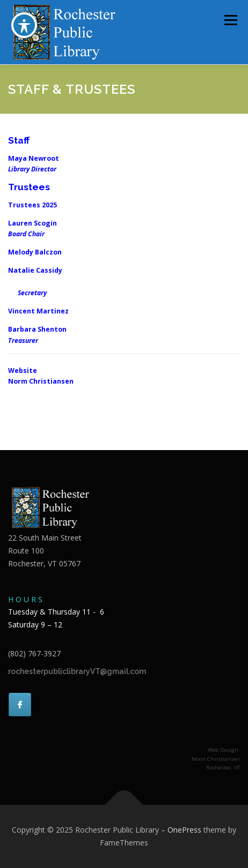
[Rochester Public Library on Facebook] (20, 705)
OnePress (184, 830)
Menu (230, 20)
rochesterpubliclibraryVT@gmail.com (77, 671)
